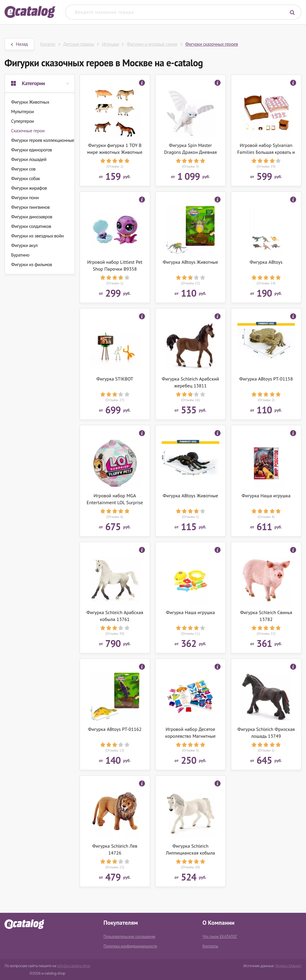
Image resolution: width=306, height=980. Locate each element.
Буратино (20, 255)
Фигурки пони (25, 197)
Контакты (211, 946)
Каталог (48, 44)
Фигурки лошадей (29, 159)
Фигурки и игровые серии (152, 44)
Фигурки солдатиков (31, 226)
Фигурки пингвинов (30, 207)
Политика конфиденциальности (130, 946)
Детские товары (79, 44)
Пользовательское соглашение (129, 937)
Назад (19, 44)
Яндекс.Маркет (288, 966)
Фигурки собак (26, 178)
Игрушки (110, 44)
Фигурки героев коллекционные (43, 140)
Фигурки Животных (30, 102)
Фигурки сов (23, 169)
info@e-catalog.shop (74, 966)
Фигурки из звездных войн (37, 236)
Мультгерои (22, 111)
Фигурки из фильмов (32, 264)
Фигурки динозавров (32, 217)
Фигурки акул (24, 245)
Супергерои (23, 121)
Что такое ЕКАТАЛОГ (220, 937)
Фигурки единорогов (32, 150)
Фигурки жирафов (29, 188)
